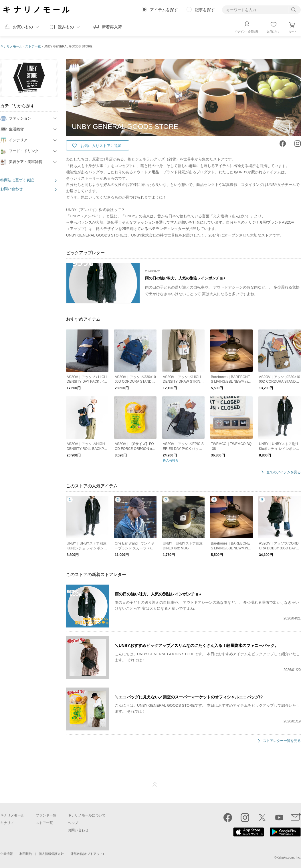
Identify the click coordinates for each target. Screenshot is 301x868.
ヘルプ (73, 823)
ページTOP (155, 784)
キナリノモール (11, 46)
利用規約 (26, 854)
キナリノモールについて (87, 815)
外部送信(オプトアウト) (87, 854)
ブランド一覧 (46, 815)
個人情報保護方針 (51, 854)
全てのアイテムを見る (284, 472)
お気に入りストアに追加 (101, 146)
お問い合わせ (11, 189)
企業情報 (7, 854)
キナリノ (7, 823)
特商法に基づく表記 (17, 180)
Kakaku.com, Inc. (289, 857)
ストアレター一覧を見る (282, 741)
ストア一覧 (33, 46)
